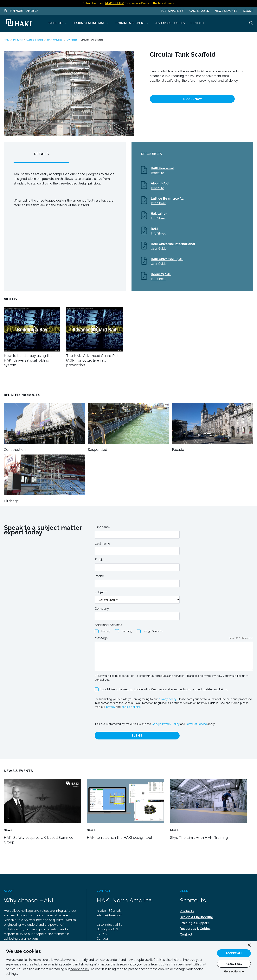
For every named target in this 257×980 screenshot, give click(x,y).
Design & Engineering (196, 917)
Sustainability (172, 11)
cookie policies (131, 707)
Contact (186, 935)
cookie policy (80, 969)
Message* (102, 638)
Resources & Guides (195, 929)
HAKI (7, 40)
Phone (99, 576)
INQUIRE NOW (192, 99)
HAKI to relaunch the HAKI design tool (119, 838)
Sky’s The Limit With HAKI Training (199, 838)
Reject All (234, 964)
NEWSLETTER (115, 3)
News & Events (226, 11)
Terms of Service (196, 724)
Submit (137, 736)
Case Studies (199, 11)
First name (102, 527)
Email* (99, 560)
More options (232, 971)
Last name (102, 543)
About (248, 11)
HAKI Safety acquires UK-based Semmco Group (39, 840)
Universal (72, 40)
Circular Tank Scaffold (92, 40)
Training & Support (194, 923)
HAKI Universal (55, 40)
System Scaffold (35, 40)
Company (102, 609)
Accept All (234, 953)
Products (18, 40)
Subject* (101, 592)
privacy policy (167, 699)
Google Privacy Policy (166, 724)
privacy (111, 707)
